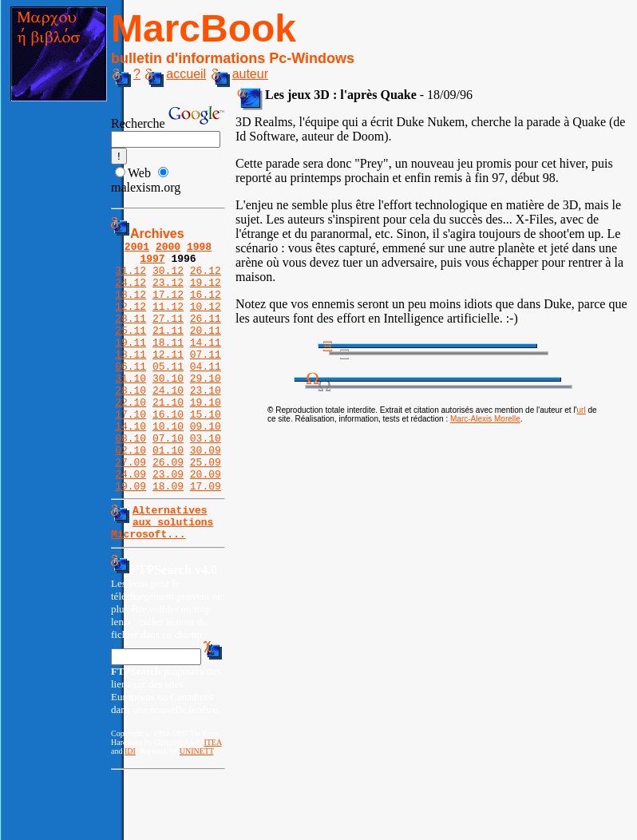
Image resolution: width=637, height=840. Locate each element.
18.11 (168, 363)
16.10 (168, 450)
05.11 (168, 392)
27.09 (131, 507)
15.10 (206, 450)
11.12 (168, 320)
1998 (199, 248)
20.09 (206, 521)
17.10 (131, 450)
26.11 (206, 335)
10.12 (206, 320)
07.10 (168, 478)
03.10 (206, 478)
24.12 (131, 291)
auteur (240, 74)
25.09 (206, 507)
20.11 (206, 349)
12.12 (131, 320)
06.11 (131, 392)
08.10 (131, 478)
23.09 (168, 521)
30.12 (168, 277)
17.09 (206, 536)
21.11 (168, 349)
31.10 (131, 406)
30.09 (206, 493)
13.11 (131, 378)
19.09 (131, 536)
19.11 (131, 363)
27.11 (168, 335)
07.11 (206, 378)
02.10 (131, 493)
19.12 (206, 291)
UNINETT (197, 808)
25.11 (131, 349)
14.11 (206, 363)
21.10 (168, 435)
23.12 (168, 291)
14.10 (131, 464)
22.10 (131, 435)
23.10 (206, 421)
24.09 (131, 521)
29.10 (206, 406)
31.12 (131, 277)
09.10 (206, 464)
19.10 (206, 435)
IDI (130, 808)
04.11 (206, 392)
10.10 (168, 464)
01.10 (168, 493)
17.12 (168, 306)
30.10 (168, 406)
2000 (168, 248)
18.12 (131, 306)
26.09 (168, 507)
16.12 (206, 306)
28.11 (131, 335)
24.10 (168, 421)
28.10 (131, 421)
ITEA (212, 800)
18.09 (168, 536)
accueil (176, 74)
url (582, 410)
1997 (152, 263)
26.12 (206, 277)
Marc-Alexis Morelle (485, 419)
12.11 (168, 378)
